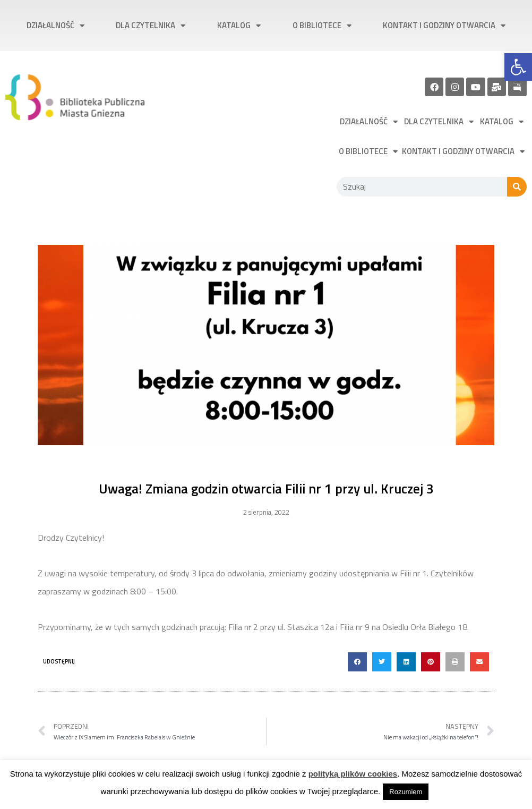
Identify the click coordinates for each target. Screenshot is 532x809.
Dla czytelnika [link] (151, 26)
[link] (518, 67)
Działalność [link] (55, 26)
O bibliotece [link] (322, 26)
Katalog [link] (239, 26)
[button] (357, 662)
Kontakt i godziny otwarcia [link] (444, 26)
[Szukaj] (517, 187)
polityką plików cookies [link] (353, 774)
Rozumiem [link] (406, 792)
